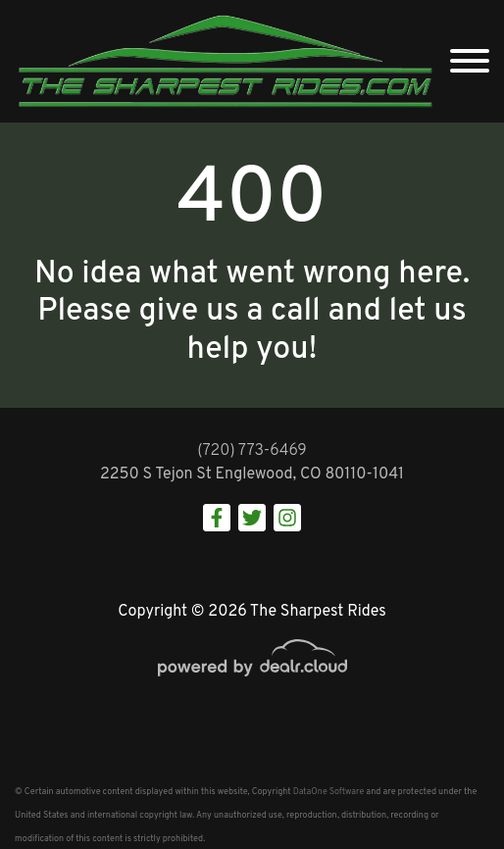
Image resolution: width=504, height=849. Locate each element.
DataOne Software (328, 792)
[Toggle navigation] (470, 61)
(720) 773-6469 (252, 451)
